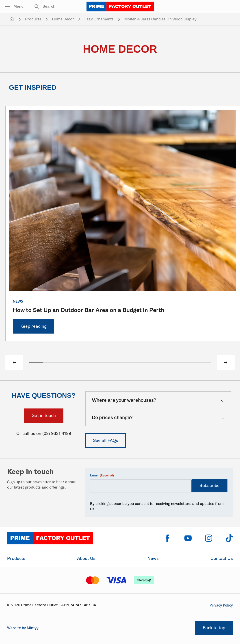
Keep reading (34, 326)
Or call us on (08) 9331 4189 (44, 433)
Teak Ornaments (99, 19)
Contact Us (222, 558)
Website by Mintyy (23, 628)
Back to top (214, 628)
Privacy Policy (221, 605)
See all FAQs (106, 440)
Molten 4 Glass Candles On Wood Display (160, 19)
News (153, 558)
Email (102, 475)
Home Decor (63, 19)
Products (33, 19)
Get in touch (44, 416)
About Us (86, 558)
